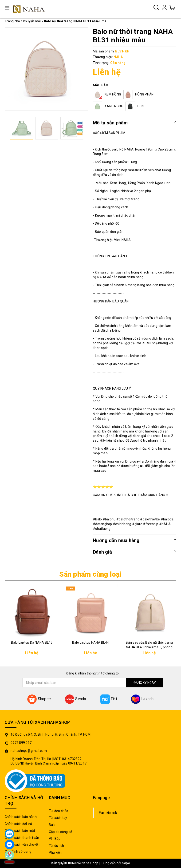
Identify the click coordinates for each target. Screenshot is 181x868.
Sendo (76, 699)
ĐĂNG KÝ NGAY (145, 683)
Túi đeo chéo (59, 811)
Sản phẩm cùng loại (90, 574)
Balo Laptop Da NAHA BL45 (32, 642)
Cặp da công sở (61, 832)
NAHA (118, 57)
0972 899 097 (21, 743)
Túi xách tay (58, 818)
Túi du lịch (57, 846)
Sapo (126, 863)
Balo (52, 825)
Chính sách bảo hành (21, 817)
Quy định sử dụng (18, 852)
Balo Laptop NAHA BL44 (90, 642)
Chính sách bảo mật (20, 831)
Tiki (109, 699)
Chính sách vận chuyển (22, 844)
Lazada (142, 699)
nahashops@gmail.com (29, 751)
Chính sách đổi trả (18, 824)
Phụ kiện (55, 852)
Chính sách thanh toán (22, 838)
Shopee (39, 699)
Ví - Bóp (55, 839)
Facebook (108, 813)
